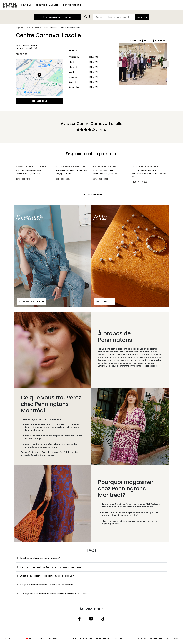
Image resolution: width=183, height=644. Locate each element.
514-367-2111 (22, 54)
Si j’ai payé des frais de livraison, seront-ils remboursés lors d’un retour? (53, 594)
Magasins (35, 28)
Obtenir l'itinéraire (39, 101)
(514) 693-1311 (23, 179)
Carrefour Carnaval (107, 167)
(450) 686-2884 (63, 179)
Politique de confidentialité (83, 639)
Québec (45, 28)
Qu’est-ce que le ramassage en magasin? (40, 558)
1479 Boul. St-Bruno (145, 167)
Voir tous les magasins (92, 194)
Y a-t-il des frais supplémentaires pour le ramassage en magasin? (51, 567)
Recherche (142, 17)
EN (5, 638)
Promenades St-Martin (70, 167)
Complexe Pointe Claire (31, 167)
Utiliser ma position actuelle (57, 17)
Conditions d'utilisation (103, 639)
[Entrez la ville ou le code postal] (114, 17)
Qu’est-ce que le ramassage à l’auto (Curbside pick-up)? (47, 576)
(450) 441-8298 (139, 182)
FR (9, 638)
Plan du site (118, 639)
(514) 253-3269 (101, 179)
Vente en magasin (104, 302)
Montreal (54, 28)
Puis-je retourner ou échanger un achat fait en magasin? (47, 585)
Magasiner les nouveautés (32, 302)
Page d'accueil (22, 28)
